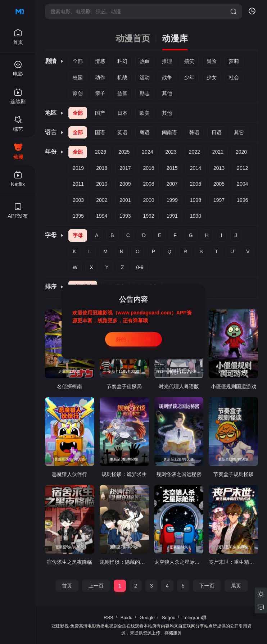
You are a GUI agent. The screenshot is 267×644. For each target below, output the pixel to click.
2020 (241, 152)
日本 (122, 113)
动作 (100, 77)
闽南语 (169, 132)
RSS (108, 618)
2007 (172, 184)
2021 (218, 152)
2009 (125, 184)
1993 (125, 216)
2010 (102, 184)
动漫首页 (133, 38)
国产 (100, 113)
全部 (78, 61)
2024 (147, 152)
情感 (100, 61)
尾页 (236, 586)
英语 (122, 132)
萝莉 (234, 61)
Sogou (169, 618)
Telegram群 (195, 618)
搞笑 (189, 61)
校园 (78, 77)
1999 (172, 200)
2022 (194, 152)
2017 (125, 168)
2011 (78, 184)
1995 (78, 216)
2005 (219, 184)
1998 (196, 200)
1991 (172, 216)
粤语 (145, 132)
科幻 (122, 61)
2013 (219, 168)
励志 (145, 93)
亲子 (100, 93)
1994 (102, 216)
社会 (234, 77)
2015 (172, 168)
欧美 (145, 113)
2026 (101, 152)
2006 (196, 184)
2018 (102, 168)
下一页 (207, 586)
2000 (148, 200)
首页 (67, 586)
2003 (78, 200)
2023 (171, 152)
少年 (189, 77)
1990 (196, 216)
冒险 (212, 61)
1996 (242, 200)
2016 (148, 168)
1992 (148, 216)
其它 (239, 132)
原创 (78, 93)
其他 (167, 93)
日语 (217, 132)
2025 (124, 152)
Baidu (126, 618)
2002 (102, 200)
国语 (100, 132)
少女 (212, 77)
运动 (145, 77)
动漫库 (175, 38)
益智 (122, 93)
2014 (196, 168)
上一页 (96, 586)
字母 (78, 235)
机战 (122, 77)
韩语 (194, 132)
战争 (167, 77)
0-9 (140, 267)
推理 (167, 61)
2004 (242, 184)
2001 (125, 200)
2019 (78, 168)
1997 (219, 200)
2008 (148, 184)
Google (147, 618)
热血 (145, 61)
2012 (242, 168)
